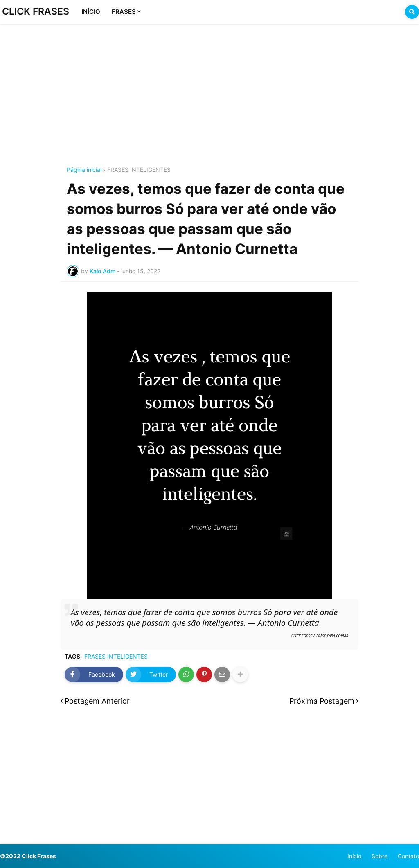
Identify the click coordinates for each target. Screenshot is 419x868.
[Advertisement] (209, 85)
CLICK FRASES (36, 11)
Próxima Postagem (322, 701)
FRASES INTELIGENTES (139, 170)
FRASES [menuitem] (124, 12)
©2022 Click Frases (28, 856)
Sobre (380, 856)
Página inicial (84, 170)
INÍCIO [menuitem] (91, 12)
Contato (408, 856)
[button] (412, 12)
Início (354, 856)
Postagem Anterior (97, 701)
